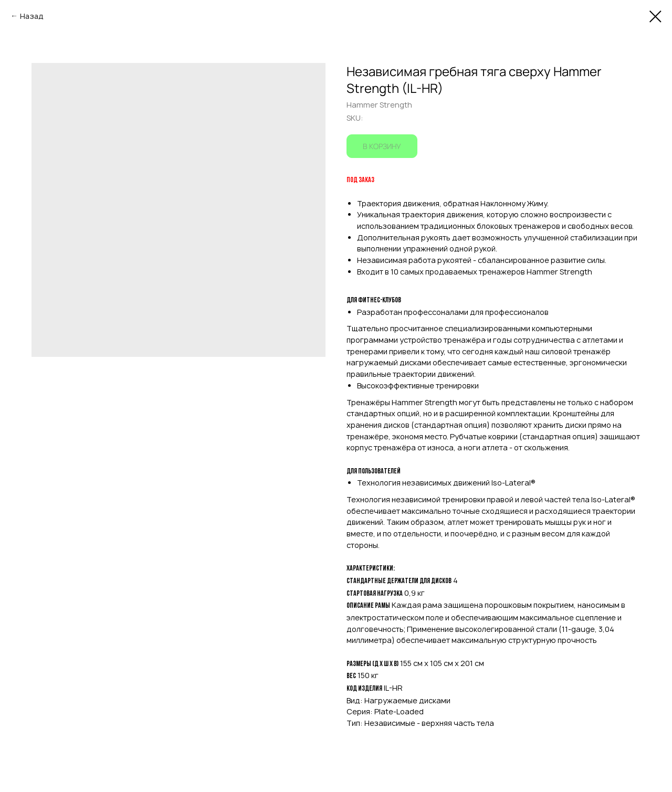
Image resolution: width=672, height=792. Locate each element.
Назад (32, 16)
